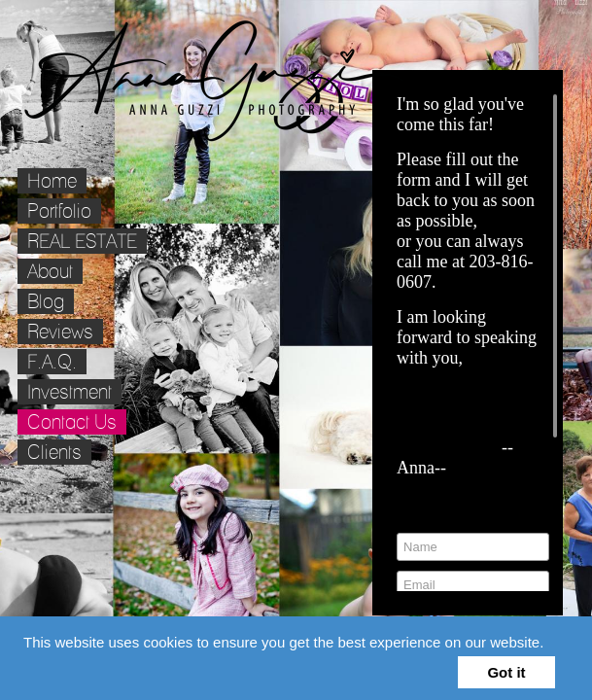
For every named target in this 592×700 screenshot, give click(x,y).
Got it (506, 672)
